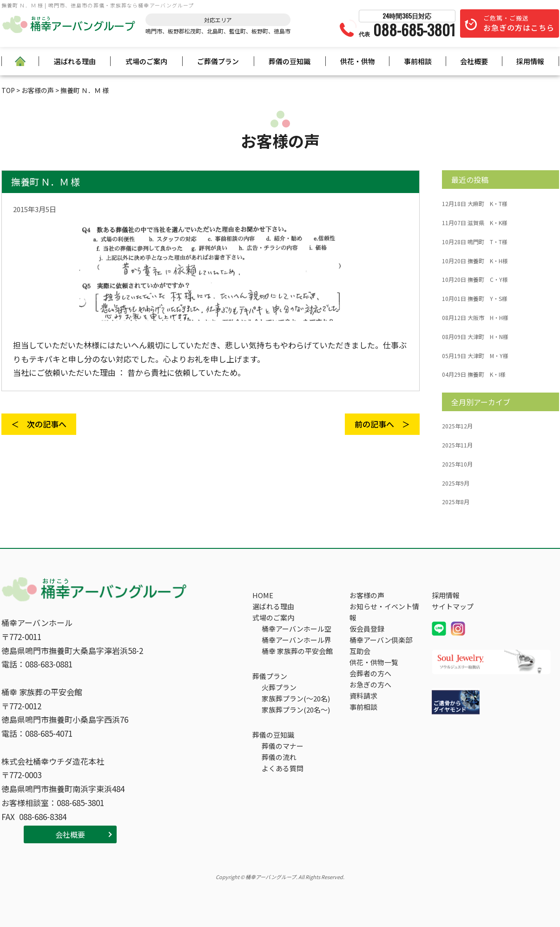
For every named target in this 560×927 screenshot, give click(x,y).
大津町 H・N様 (475, 337)
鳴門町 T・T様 (475, 242)
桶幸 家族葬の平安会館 (297, 651)
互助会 (360, 651)
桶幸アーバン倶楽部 (381, 640)
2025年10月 (457, 464)
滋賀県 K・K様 (475, 223)
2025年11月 (457, 445)
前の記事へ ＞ (382, 424)
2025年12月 (457, 426)
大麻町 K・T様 (475, 204)
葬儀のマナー (283, 746)
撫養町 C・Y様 (475, 280)
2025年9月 (456, 483)
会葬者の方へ (370, 673)
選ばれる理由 (75, 61)
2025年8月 (456, 502)
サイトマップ (453, 606)
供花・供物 (358, 61)
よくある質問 (283, 768)
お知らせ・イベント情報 (384, 612)
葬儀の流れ (279, 757)
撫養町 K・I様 (474, 374)
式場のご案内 (146, 61)
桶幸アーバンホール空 (296, 629)
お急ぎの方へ (370, 684)
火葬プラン (279, 687)
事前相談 (418, 61)
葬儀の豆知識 (290, 61)
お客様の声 (367, 595)
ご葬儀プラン (218, 61)
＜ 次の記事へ (39, 424)
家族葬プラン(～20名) (296, 698)
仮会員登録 (367, 629)
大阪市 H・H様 (475, 318)
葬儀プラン (270, 676)
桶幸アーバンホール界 (296, 640)
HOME (263, 595)
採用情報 (530, 61)
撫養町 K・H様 (475, 261)
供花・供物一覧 (374, 662)
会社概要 (474, 61)
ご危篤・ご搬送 (519, 23)
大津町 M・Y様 (475, 356)
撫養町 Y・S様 (475, 299)
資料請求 (363, 696)
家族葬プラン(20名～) (296, 710)
